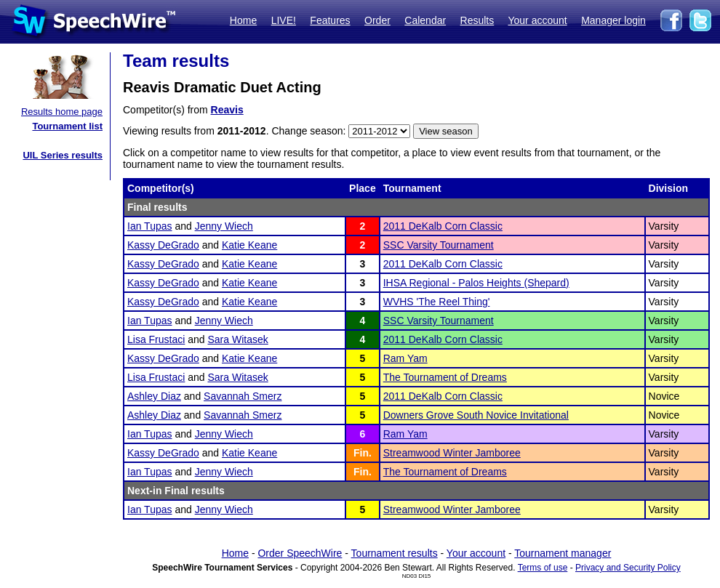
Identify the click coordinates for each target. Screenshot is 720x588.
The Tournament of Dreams (445, 377)
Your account (537, 20)
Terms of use (543, 568)
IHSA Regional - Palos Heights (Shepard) (476, 283)
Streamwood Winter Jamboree (452, 453)
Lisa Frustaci (156, 339)
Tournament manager (563, 553)
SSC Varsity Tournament (439, 245)
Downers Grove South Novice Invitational (476, 415)
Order (377, 20)
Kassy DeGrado (163, 245)
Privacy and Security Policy (628, 568)
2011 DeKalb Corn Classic (443, 226)
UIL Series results (63, 155)
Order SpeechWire (300, 553)
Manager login (613, 20)
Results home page (62, 112)
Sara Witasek (238, 339)
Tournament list (67, 126)
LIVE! (284, 20)
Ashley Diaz (154, 396)
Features (330, 20)
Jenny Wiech (224, 226)
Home (243, 20)
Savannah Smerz (243, 396)
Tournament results (395, 553)
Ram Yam (405, 358)
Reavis (227, 110)
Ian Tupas (150, 226)
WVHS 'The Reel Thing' (437, 302)
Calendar (425, 20)
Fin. (363, 453)
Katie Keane (249, 245)
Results (477, 20)
